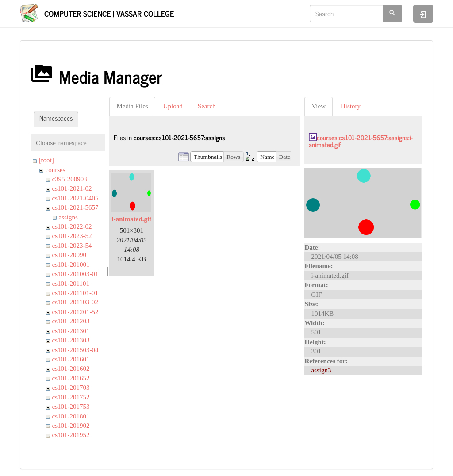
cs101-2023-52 (72, 236)
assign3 (321, 370)
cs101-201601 (71, 359)
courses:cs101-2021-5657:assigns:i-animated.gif (361, 141)
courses (56, 170)
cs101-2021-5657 (75, 207)
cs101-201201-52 (75, 312)
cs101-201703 (71, 388)
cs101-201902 (71, 426)
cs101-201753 (71, 407)
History (351, 106)
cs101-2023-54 (72, 246)
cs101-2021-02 (72, 188)
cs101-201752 (71, 397)
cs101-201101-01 (75, 293)
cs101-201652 (71, 378)
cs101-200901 (71, 255)
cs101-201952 (71, 435)
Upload (173, 106)
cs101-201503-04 (75, 350)
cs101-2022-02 (72, 226)
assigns (68, 217)
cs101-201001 (71, 265)
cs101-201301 (71, 331)
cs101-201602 (71, 369)
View (319, 106)
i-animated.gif (132, 219)
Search (207, 106)
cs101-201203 (71, 321)
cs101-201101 (71, 284)
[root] (46, 160)
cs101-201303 (71, 340)
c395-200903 (70, 179)
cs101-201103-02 (75, 302)
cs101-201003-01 (75, 274)
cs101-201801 (71, 416)
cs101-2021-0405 (75, 198)
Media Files (132, 106)
